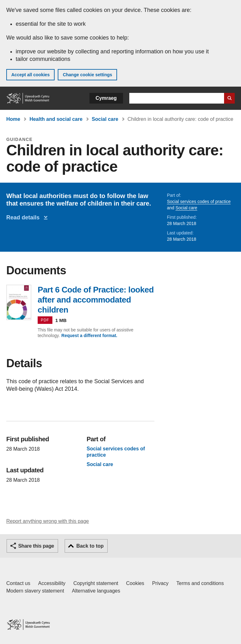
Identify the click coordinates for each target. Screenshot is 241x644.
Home (13, 119)
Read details (24, 217)
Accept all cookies (30, 75)
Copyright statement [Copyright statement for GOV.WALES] (96, 583)
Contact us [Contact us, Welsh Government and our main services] (18, 583)
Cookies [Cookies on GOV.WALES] (135, 583)
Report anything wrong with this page (48, 521)
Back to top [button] (90, 546)
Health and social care (56, 119)
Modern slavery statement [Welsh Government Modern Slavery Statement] (35, 591)
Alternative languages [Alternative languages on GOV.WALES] (96, 591)
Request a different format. (89, 335)
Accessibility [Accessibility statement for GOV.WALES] (52, 583)
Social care (105, 119)
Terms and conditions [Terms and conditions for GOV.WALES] (200, 583)
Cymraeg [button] (106, 98)
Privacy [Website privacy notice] (160, 583)
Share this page (36, 546)
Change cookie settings (87, 75)
